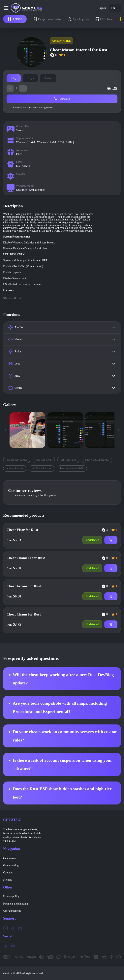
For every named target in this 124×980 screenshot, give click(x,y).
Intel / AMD (23, 166)
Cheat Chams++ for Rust (26, 558)
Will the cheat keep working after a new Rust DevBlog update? (60, 679)
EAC (19, 154)
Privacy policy (11, 897)
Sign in (103, 8)
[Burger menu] (7, 8)
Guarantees (9, 858)
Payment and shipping (15, 904)
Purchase (62, 99)
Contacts (8, 873)
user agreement (46, 108)
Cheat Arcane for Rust (24, 586)
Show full (13, 298)
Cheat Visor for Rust (22, 530)
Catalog (15, 19)
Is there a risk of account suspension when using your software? (59, 764)
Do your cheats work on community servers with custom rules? (62, 736)
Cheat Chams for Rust (24, 614)
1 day (14, 78)
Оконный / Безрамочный (31, 190)
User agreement (12, 911)
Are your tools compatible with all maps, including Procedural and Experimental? (57, 707)
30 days (48, 78)
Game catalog (11, 865)
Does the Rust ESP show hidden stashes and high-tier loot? (59, 793)
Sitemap (8, 880)
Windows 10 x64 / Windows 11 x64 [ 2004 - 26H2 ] (45, 142)
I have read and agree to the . (33, 108)
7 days (30, 78)
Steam (20, 130)
